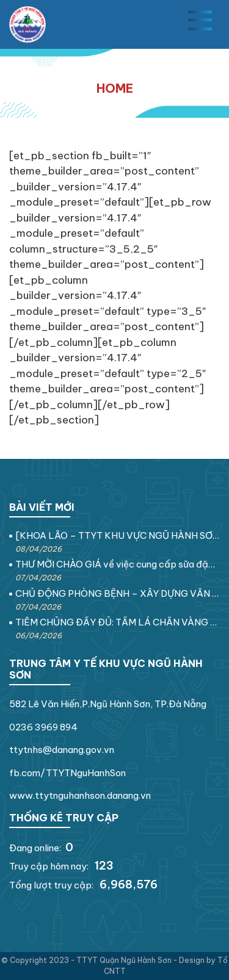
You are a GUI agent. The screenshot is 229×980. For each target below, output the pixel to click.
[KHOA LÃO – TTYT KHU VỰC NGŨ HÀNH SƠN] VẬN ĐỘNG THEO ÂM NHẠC (118, 535)
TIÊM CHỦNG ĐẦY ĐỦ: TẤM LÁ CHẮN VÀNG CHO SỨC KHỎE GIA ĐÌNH (118, 622)
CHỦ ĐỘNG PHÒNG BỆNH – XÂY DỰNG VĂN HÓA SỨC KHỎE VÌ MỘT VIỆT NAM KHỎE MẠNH (118, 593)
